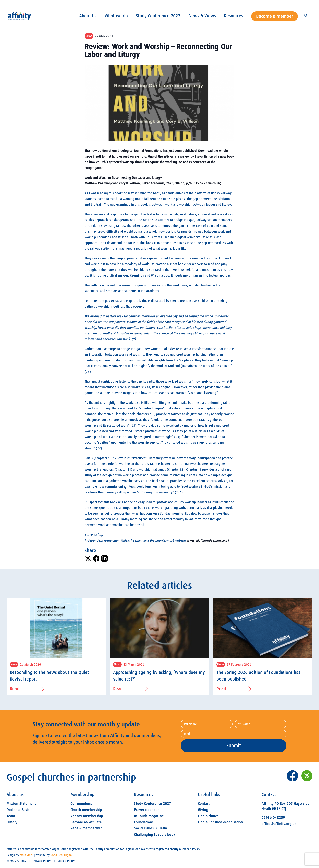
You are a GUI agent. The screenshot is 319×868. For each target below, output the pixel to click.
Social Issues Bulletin (151, 828)
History (12, 822)
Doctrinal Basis (18, 810)
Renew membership (86, 828)
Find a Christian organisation (220, 822)
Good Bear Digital (61, 855)
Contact (204, 804)
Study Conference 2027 (153, 804)
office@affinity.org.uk (279, 824)
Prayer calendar (146, 810)
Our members (81, 804)
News (89, 36)
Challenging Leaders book (155, 835)
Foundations (144, 822)
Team (11, 816)
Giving (203, 810)
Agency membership (87, 816)
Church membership (86, 810)
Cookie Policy (66, 861)
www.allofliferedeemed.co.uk (208, 540)
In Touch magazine (149, 816)
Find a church (208, 816)
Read (27, 689)
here (115, 157)
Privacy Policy (42, 861)
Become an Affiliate (86, 822)
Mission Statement (21, 804)
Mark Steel (26, 855)
